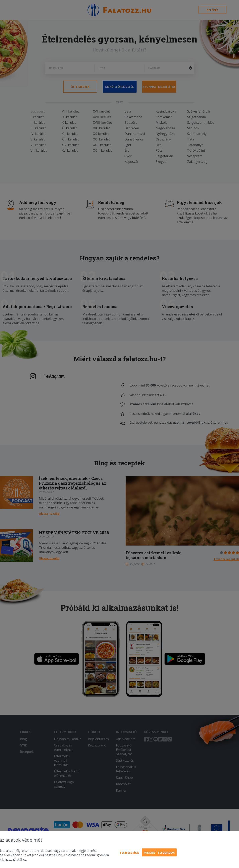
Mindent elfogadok (159, 853)
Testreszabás (129, 853)
